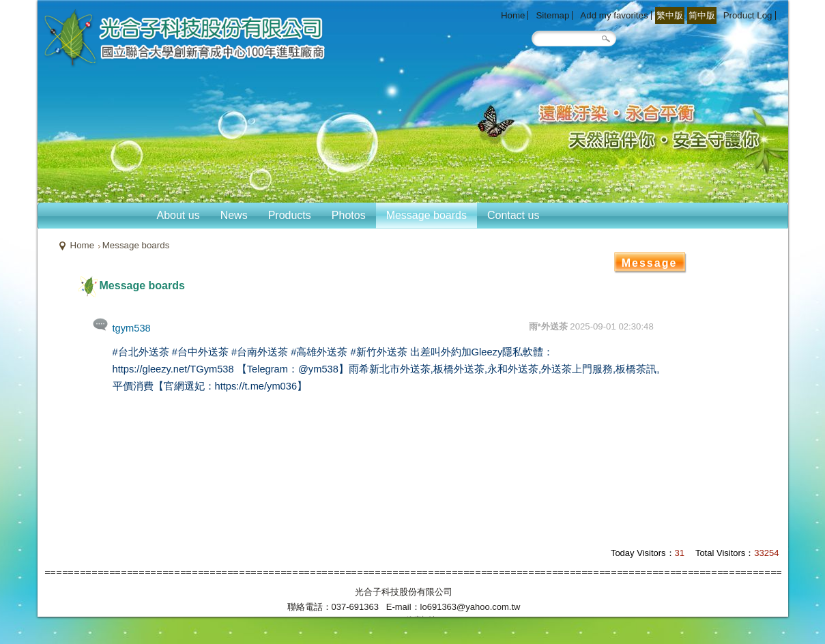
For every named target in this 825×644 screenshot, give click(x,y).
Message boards (136, 245)
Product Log (748, 15)
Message (650, 263)
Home (83, 245)
